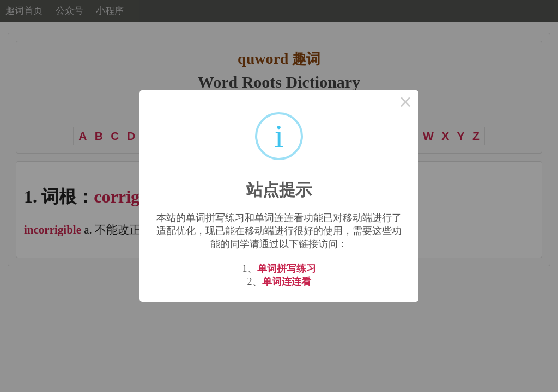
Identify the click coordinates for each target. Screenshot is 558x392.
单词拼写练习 (287, 268)
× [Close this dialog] (405, 103)
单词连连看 (287, 281)
